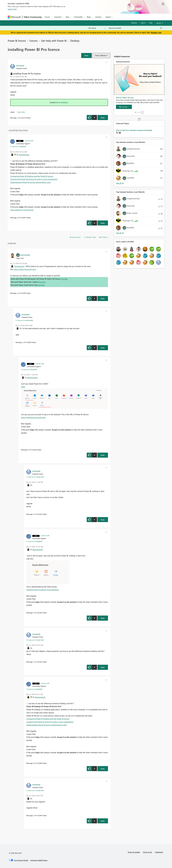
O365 (23, 387)
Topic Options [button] (101, 55)
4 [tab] (140, 112)
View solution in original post (22, 210)
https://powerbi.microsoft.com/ (33, 417)
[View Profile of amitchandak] (25, 255)
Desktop (75, 41)
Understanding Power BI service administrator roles (30, 182)
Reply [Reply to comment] (103, 223)
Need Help (21, 112)
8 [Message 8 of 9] (17, 218)
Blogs (89, 17)
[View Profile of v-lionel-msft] (29, 141)
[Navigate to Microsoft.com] (14, 17)
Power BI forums (17, 41)
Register (134, 23)
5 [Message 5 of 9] (34, 514)
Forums (47, 17)
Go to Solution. (62, 102)
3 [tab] (138, 112)
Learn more (12, 9)
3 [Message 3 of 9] (23, 342)
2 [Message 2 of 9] (17, 293)
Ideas (68, 17)
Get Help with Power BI (54, 41)
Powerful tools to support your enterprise (43, 590)
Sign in (143, 23)
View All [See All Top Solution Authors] (120, 183)
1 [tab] (135, 112)
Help (151, 23)
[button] (86, 55)
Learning (98, 17)
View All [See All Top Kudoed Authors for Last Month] (120, 233)
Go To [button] (159, 23)
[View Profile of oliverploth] (20, 66)
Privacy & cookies (134, 852)
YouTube (64, 279)
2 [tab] (137, 112)
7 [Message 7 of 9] (34, 662)
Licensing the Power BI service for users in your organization (34, 179)
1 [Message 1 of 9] (17, 118)
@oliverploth (24, 155)
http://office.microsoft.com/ (25, 269)
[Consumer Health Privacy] (39, 860)
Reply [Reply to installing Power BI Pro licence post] (103, 118)
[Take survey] (124, 107)
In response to (18, 146)
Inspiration (58, 17)
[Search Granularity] (97, 28)
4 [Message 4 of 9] (28, 450)
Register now (156, 32)
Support (108, 17)
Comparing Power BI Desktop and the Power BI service (32, 176)
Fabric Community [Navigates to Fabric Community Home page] (33, 17)
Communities (78, 17)
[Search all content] (136, 28)
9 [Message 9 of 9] (34, 815)
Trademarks (159, 852)
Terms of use (147, 852)
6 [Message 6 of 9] (34, 613)
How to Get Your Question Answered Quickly (134, 130)
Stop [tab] (142, 112)
